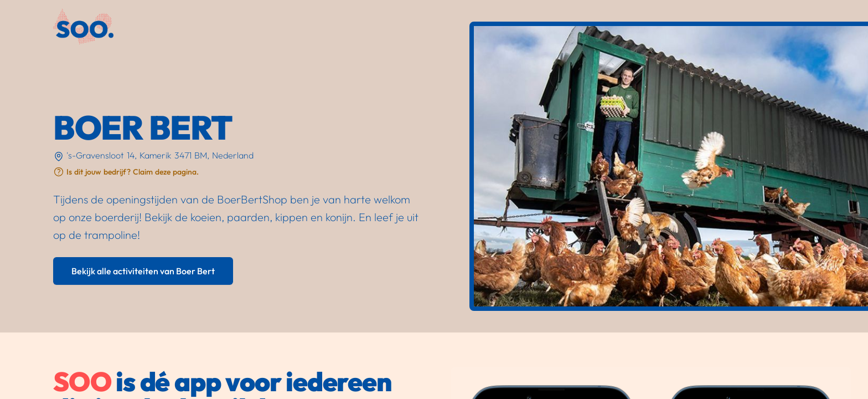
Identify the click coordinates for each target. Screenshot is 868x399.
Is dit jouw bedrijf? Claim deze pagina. (133, 172)
